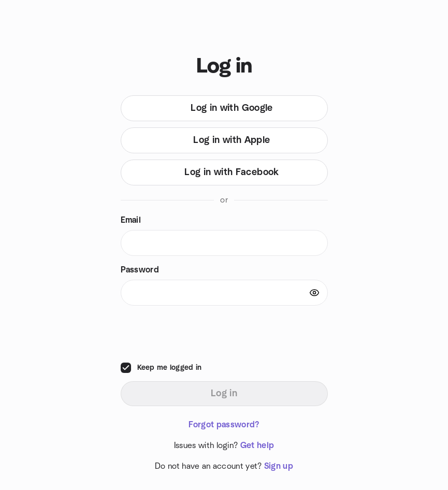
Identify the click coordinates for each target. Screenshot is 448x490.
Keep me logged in (170, 368)
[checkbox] (126, 368)
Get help (257, 445)
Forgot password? (224, 425)
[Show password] (314, 293)
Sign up (279, 466)
